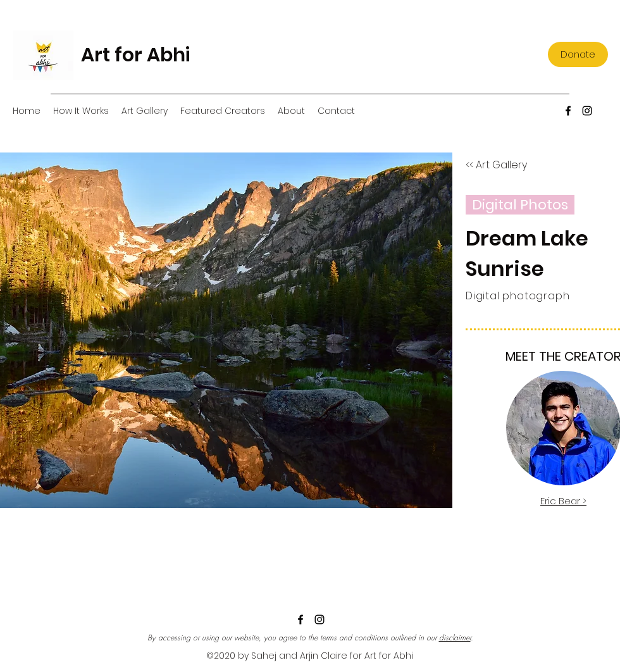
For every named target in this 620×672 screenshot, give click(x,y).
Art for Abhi (135, 55)
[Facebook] (568, 111)
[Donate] (578, 54)
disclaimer (455, 638)
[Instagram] (587, 111)
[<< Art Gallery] (496, 165)
